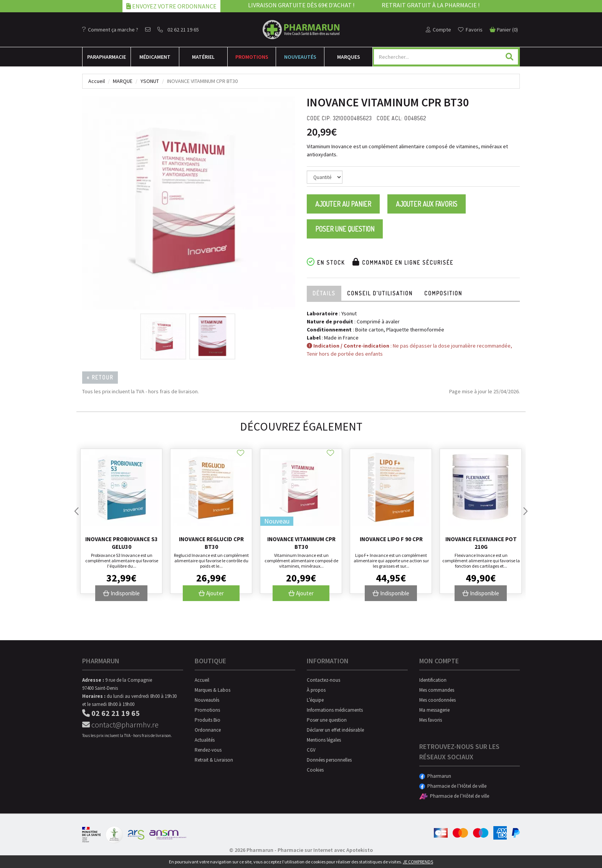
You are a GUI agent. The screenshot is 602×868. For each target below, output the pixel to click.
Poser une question (345, 229)
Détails (324, 293)
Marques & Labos (213, 690)
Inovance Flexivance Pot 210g (481, 543)
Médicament (155, 57)
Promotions (252, 57)
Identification (433, 680)
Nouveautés (300, 57)
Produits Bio (208, 720)
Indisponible (121, 593)
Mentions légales (324, 740)
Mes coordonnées (437, 700)
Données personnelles (329, 760)
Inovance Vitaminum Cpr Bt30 (301, 543)
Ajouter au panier (343, 204)
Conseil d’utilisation (380, 293)
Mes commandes (437, 690)
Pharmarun (435, 776)
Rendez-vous (208, 750)
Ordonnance (208, 730)
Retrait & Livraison (214, 760)
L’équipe (315, 700)
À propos (316, 690)
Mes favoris (431, 720)
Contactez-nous (323, 680)
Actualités (205, 740)
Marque (123, 81)
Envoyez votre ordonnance (171, 6)
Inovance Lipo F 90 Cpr (391, 539)
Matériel (203, 57)
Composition (443, 293)
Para (107, 57)
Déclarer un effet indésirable (335, 730)
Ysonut (150, 81)
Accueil (97, 81)
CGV (311, 750)
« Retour (100, 377)
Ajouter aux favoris (427, 204)
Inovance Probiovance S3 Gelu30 (122, 543)
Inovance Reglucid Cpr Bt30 (211, 543)
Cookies (315, 770)
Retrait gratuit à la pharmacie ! (431, 5)
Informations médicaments (335, 710)
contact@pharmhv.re (120, 725)
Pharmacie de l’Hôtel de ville (453, 786)
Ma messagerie (434, 710)
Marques (349, 57)
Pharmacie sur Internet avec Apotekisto (325, 850)
